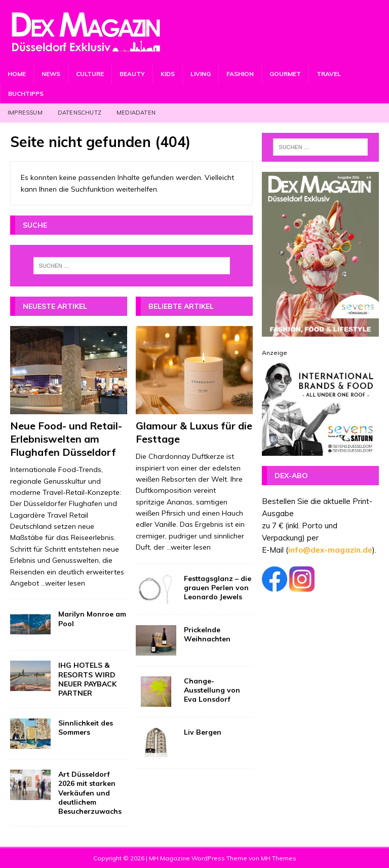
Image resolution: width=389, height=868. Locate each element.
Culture (90, 74)
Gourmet (285, 74)
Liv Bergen (203, 732)
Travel (329, 74)
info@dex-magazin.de (330, 550)
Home (17, 74)
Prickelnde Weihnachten (207, 634)
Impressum (25, 113)
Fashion (240, 74)
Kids (168, 74)
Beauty (132, 74)
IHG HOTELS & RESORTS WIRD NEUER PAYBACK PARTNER (87, 679)
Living (201, 74)
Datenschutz (80, 113)
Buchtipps (26, 94)
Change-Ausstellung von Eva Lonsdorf (212, 690)
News (51, 74)
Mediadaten (136, 113)
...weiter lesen (63, 583)
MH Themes (279, 858)
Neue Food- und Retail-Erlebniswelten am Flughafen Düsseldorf (66, 439)
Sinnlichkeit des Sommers (86, 728)
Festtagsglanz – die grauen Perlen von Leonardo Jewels (218, 588)
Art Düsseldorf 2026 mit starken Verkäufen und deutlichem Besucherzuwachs (90, 793)
